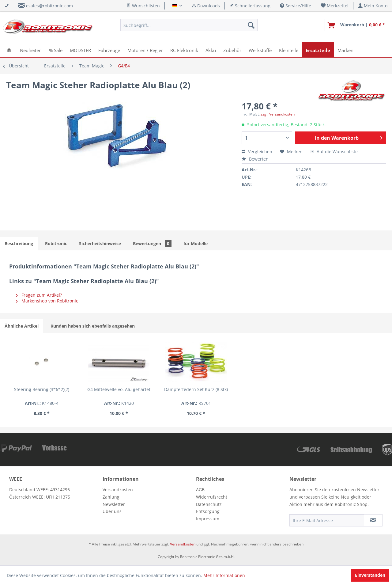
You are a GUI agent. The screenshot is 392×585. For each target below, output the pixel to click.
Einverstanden (370, 575)
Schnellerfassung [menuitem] (250, 6)
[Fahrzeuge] (109, 50)
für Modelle (196, 243)
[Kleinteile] (289, 50)
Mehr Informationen (224, 575)
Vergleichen (257, 152)
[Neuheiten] (31, 50)
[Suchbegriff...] (189, 25)
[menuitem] (335, 6)
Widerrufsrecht (212, 497)
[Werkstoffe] (260, 50)
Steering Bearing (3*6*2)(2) (42, 389)
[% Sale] (56, 50)
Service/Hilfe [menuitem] (296, 6)
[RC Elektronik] (184, 50)
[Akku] (211, 50)
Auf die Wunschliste (334, 152)
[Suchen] (251, 25)
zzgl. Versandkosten (278, 114)
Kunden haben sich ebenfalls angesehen (93, 326)
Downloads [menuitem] (206, 6)
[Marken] (345, 50)
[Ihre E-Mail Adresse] (327, 520)
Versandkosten (118, 490)
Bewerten (255, 159)
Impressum (208, 519)
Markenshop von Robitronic (47, 301)
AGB (200, 490)
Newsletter (114, 504)
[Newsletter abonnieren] (373, 520)
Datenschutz (209, 504)
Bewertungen (152, 243)
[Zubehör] (232, 50)
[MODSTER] (80, 50)
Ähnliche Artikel (22, 326)
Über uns (112, 511)
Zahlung (111, 497)
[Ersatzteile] (318, 50)
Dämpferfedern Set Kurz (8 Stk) (196, 389)
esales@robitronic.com (49, 6)
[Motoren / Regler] (145, 50)
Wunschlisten (143, 6)
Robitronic (56, 243)
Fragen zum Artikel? (39, 295)
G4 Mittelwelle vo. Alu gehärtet (119, 389)
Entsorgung (208, 511)
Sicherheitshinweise (100, 243)
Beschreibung (19, 243)
